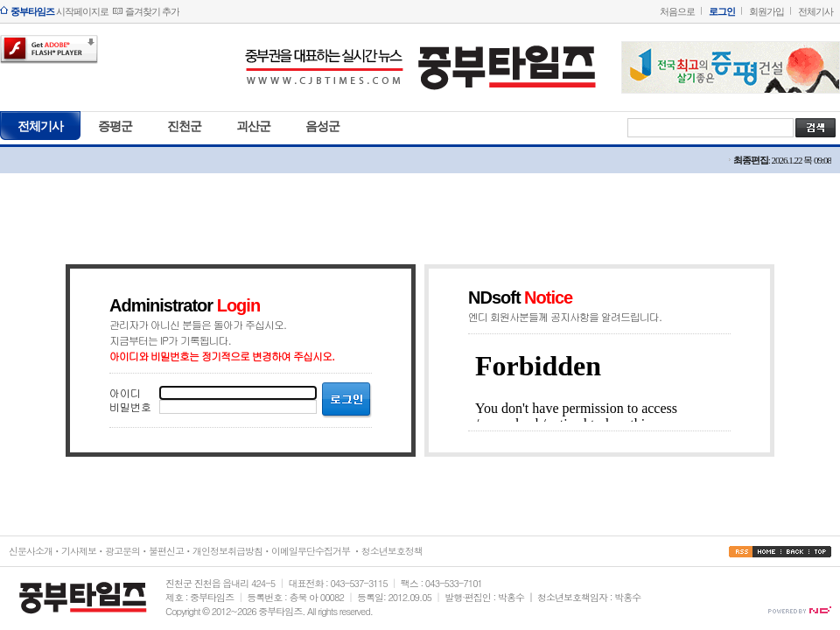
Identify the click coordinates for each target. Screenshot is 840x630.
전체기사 (815, 11)
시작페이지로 (59, 11)
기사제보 (79, 551)
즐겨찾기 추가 (152, 11)
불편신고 (166, 551)
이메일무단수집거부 (311, 551)
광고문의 (122, 551)
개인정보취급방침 (227, 551)
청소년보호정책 (392, 551)
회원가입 (766, 11)
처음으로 (677, 11)
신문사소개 (31, 551)
